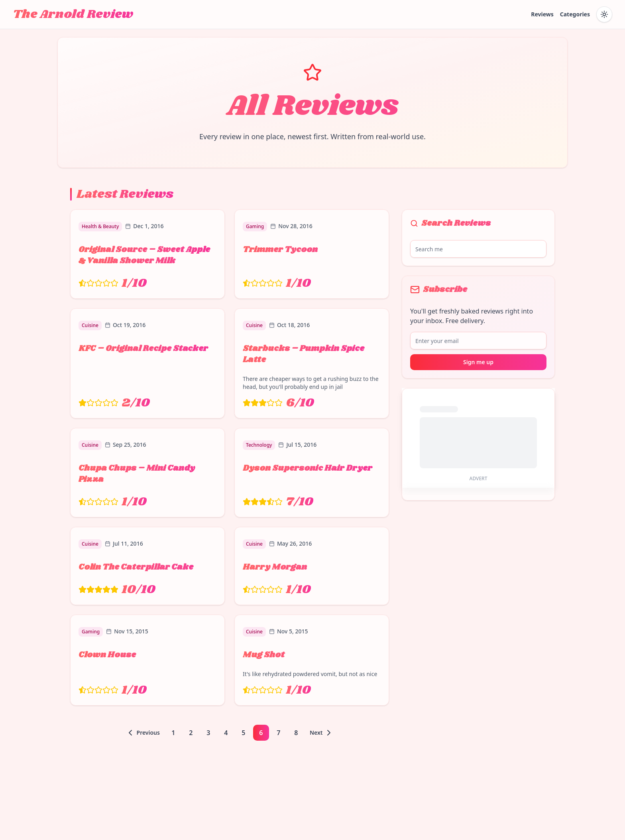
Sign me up (478, 362)
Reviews (542, 14)
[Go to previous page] (143, 733)
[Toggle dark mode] (604, 14)
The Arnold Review (73, 14)
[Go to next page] (322, 733)
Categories (575, 14)
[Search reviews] (478, 249)
